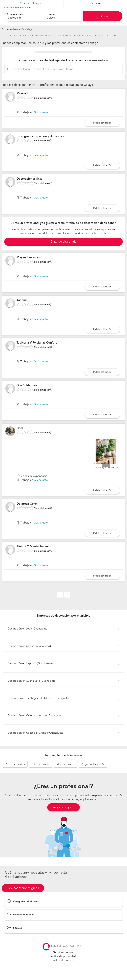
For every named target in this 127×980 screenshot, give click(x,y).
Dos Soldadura (27, 394)
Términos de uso (63, 961)
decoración (15, 773)
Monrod (22, 102)
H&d (20, 436)
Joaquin (22, 308)
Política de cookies (63, 969)
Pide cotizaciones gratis (23, 896)
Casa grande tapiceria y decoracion (41, 144)
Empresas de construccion (37, 36)
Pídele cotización (102, 131)
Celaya (76, 36)
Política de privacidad (63, 965)
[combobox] (24, 16)
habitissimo (11, 36)
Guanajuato (62, 36)
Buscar (102, 16)
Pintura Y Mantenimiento (34, 555)
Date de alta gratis (64, 250)
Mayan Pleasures (28, 266)
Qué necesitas (16, 14)
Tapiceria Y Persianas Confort (37, 351)
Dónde (51, 14)
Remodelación (92, 36)
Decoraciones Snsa (30, 187)
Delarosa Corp (27, 512)
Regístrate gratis (63, 816)
